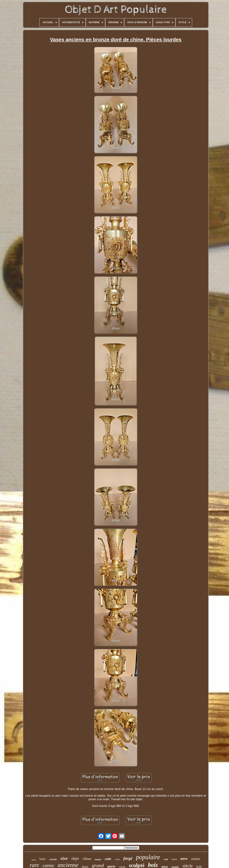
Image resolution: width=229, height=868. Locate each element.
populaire (148, 857)
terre (184, 859)
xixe (64, 858)
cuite (108, 859)
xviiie (117, 859)
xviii (166, 859)
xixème (196, 859)
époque (98, 859)
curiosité (53, 859)
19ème (87, 859)
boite (43, 859)
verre (174, 859)
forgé (128, 858)
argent (34, 860)
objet (75, 858)
